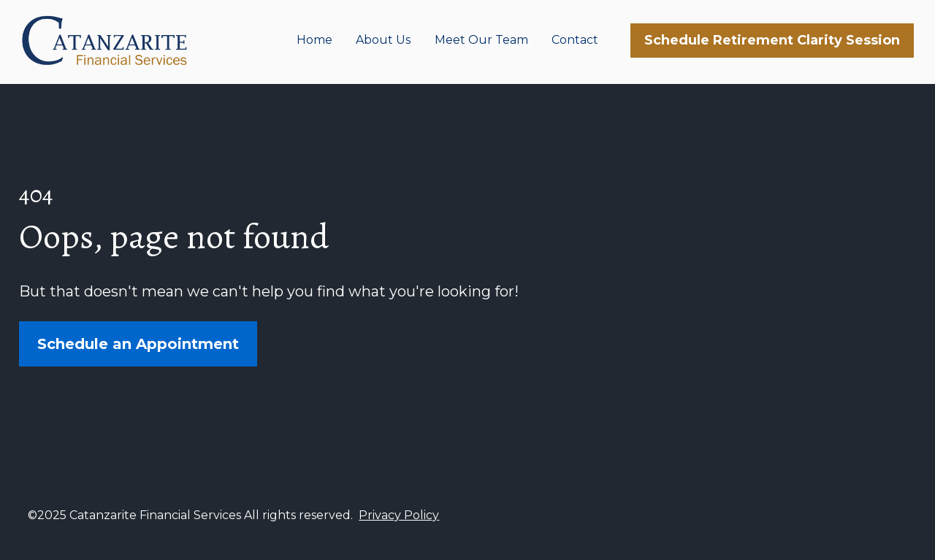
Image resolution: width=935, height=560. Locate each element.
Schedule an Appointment (138, 356)
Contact (575, 42)
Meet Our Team (481, 42)
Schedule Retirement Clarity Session (772, 42)
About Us (383, 42)
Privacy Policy (399, 538)
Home (314, 42)
